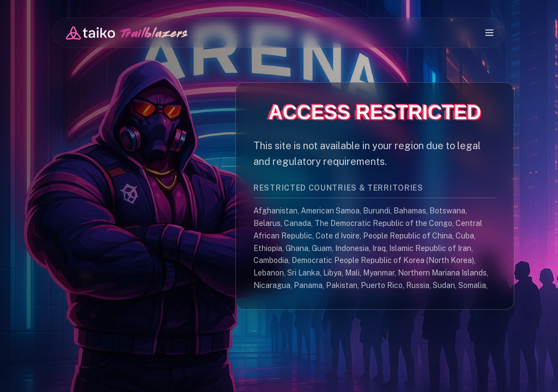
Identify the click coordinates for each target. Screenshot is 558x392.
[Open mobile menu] (489, 33)
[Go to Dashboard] (127, 33)
